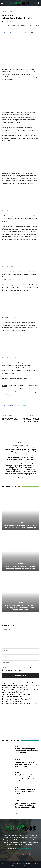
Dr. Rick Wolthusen (32, 386)
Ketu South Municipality (22, 389)
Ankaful (22, 386)
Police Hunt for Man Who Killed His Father (10, 419)
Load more (20, 813)
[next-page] (7, 617)
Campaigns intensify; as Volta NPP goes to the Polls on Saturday (31, 420)
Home (4, 11)
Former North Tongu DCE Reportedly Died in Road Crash (25, 792)
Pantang (33, 392)
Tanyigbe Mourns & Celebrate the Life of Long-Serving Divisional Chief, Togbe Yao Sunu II (21, 607)
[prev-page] (4, 617)
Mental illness (7, 392)
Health (12, 15)
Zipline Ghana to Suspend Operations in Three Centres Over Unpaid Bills (21, 527)
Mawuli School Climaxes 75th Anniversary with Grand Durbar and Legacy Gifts (26, 805)
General (10, 11)
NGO (15, 392)
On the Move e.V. (24, 392)
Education (18, 801)
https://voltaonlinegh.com (20, 446)
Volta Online (12, 26)
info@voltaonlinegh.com (25, 849)
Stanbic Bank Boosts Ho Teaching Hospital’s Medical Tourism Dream (20, 568)
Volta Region (7, 395)
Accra (10, 386)
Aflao (16, 386)
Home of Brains (8, 389)
